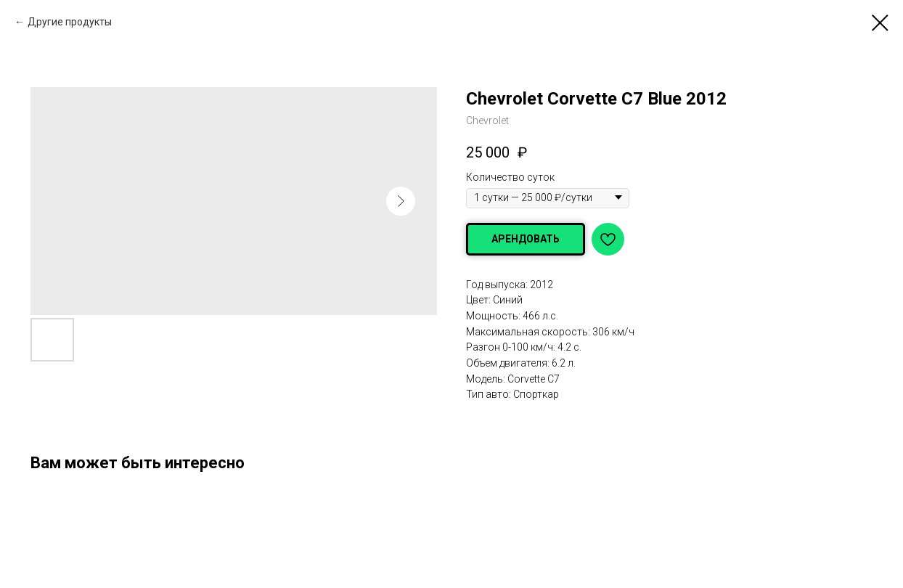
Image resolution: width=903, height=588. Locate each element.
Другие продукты (70, 22)
